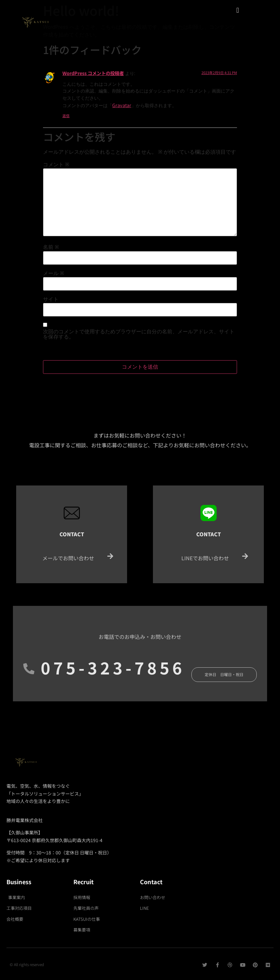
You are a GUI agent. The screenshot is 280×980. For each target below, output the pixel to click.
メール (54, 273)
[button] (237, 10)
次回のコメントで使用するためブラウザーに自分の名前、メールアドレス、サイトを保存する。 (139, 334)
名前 (51, 247)
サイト (51, 299)
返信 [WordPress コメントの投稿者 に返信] (66, 116)
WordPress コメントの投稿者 (93, 73)
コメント (56, 165)
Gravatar (122, 105)
